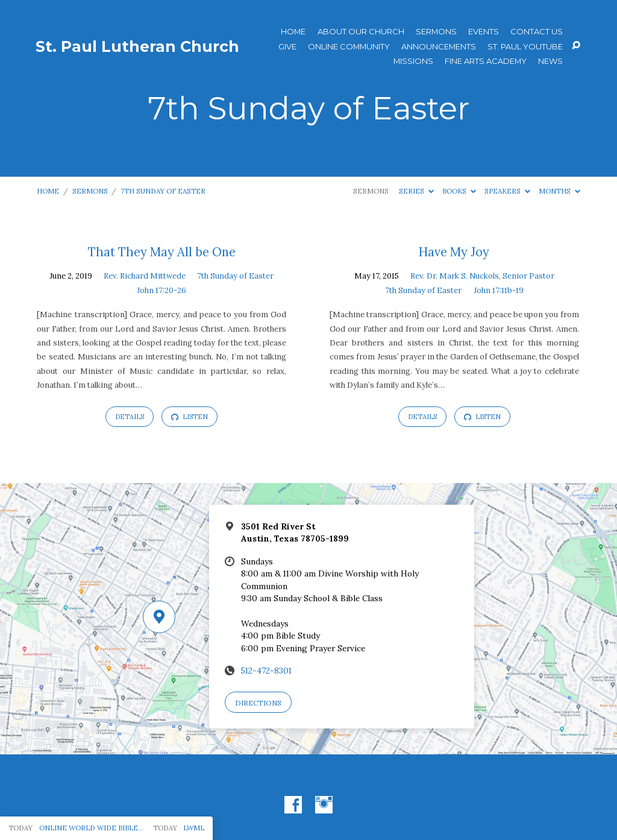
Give (287, 47)
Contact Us (537, 32)
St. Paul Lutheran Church (137, 46)
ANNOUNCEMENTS (439, 47)
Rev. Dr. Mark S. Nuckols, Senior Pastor (482, 276)
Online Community (349, 47)
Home (293, 32)
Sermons (436, 32)
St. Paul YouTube (525, 47)
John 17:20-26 (161, 290)
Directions (258, 703)
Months (559, 191)
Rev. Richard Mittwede (145, 276)
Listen (189, 417)
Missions (413, 61)
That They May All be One (162, 252)
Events (484, 32)
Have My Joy (454, 252)
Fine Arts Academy (486, 61)
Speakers (507, 191)
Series (416, 191)
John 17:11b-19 (499, 290)
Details (130, 417)
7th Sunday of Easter (163, 191)
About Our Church (361, 32)
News (550, 61)
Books (459, 191)
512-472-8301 (266, 671)
